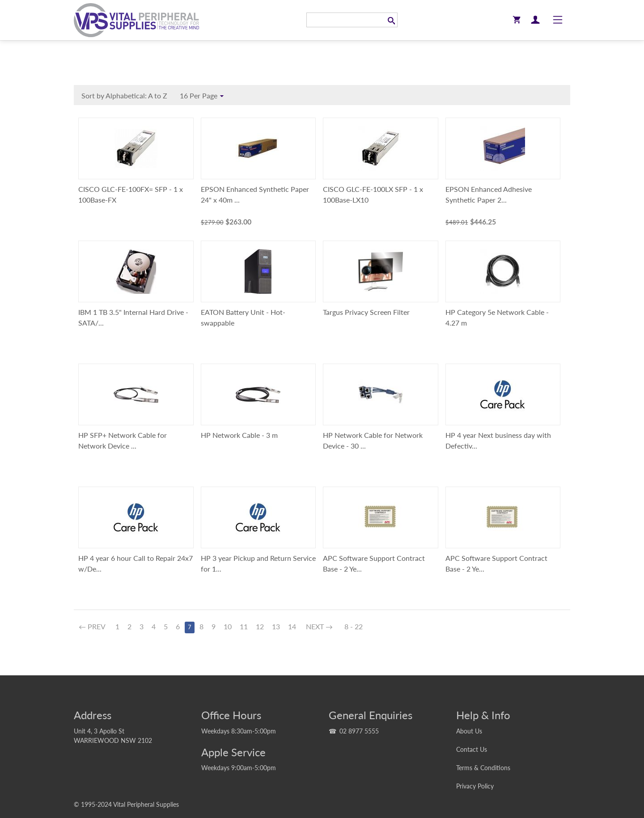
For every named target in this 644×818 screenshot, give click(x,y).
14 (292, 626)
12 (260, 626)
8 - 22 (354, 626)
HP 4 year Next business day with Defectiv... (498, 440)
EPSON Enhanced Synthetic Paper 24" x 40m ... (255, 194)
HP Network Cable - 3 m (239, 435)
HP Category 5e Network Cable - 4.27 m (497, 317)
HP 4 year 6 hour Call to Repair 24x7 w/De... (136, 563)
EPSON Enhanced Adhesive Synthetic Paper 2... (489, 194)
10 (228, 626)
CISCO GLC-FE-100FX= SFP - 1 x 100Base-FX (131, 194)
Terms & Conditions (483, 768)
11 (244, 626)
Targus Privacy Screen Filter (366, 312)
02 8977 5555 (359, 731)
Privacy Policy (475, 786)
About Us (469, 731)
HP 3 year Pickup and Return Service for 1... (258, 563)
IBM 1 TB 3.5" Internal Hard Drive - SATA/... (133, 317)
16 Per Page (203, 96)
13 (276, 626)
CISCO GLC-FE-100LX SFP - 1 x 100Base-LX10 (373, 194)
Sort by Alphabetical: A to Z (127, 97)
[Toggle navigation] (558, 20)
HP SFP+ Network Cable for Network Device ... (123, 440)
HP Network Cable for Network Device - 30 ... (373, 440)
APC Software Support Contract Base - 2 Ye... (374, 563)
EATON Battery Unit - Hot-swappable (243, 317)
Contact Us (472, 749)
